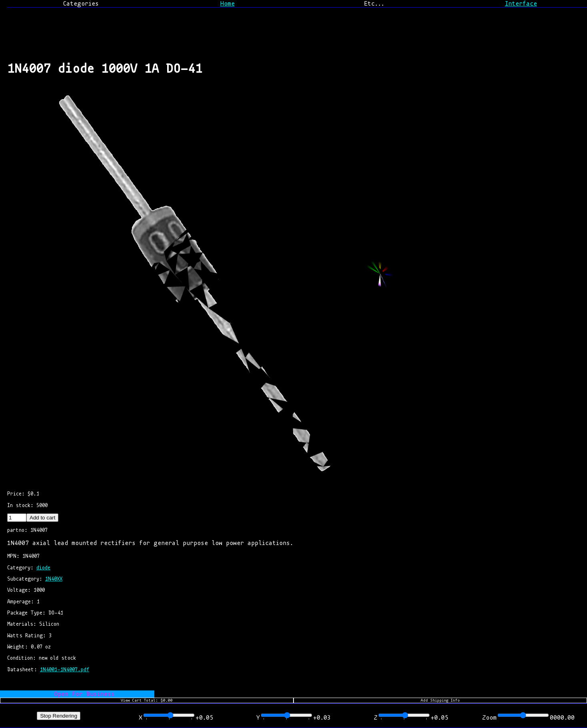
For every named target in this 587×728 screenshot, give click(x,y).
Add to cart (42, 518)
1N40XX (54, 579)
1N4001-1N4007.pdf (65, 669)
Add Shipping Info (440, 700)
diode (43, 568)
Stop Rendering (59, 716)
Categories (81, 4)
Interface (521, 4)
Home (228, 4)
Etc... (374, 4)
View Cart (147, 700)
